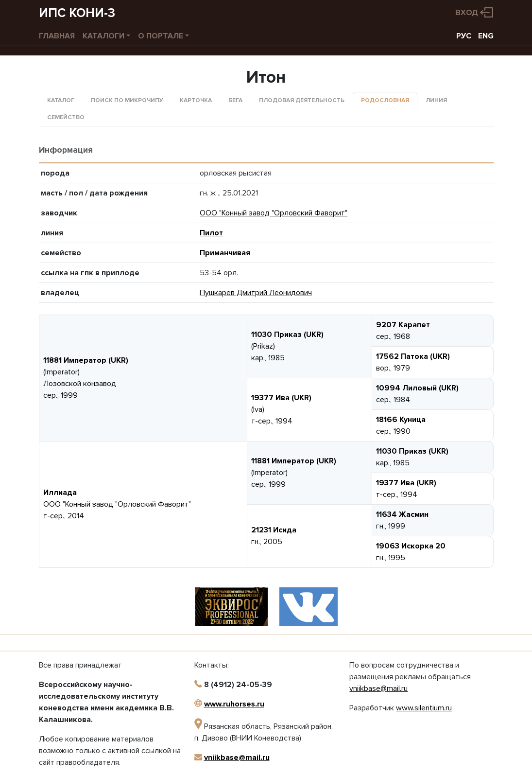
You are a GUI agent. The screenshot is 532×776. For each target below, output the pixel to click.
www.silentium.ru (424, 708)
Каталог (61, 100)
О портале (161, 36)
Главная (57, 36)
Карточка (196, 100)
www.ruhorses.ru (234, 704)
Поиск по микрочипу (127, 100)
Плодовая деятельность (302, 100)
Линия (436, 100)
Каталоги (103, 36)
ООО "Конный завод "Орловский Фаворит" (274, 213)
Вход (467, 13)
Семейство (66, 117)
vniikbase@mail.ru (237, 758)
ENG (486, 36)
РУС (464, 36)
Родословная (385, 100)
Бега (235, 100)
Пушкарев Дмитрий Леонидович (256, 293)
